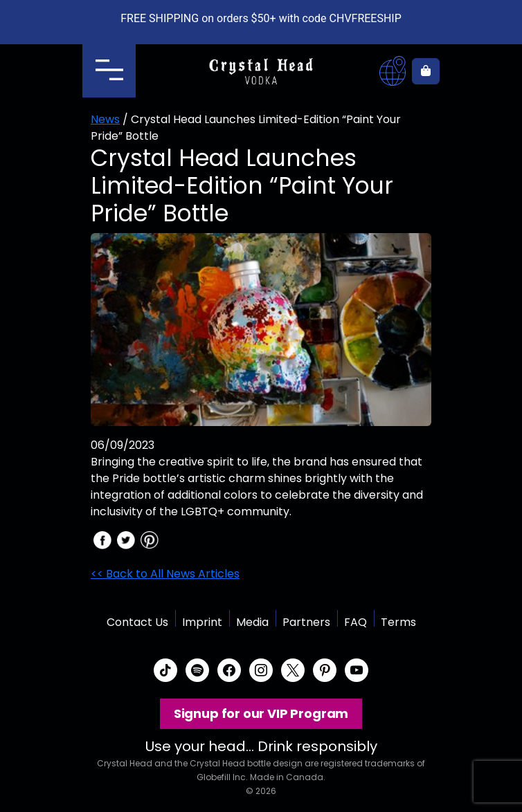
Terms (398, 622)
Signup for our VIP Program (261, 713)
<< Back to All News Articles (165, 574)
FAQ (355, 622)
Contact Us (137, 622)
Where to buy (393, 71)
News (105, 119)
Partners (306, 622)
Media (252, 622)
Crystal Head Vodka (261, 71)
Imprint (202, 622)
